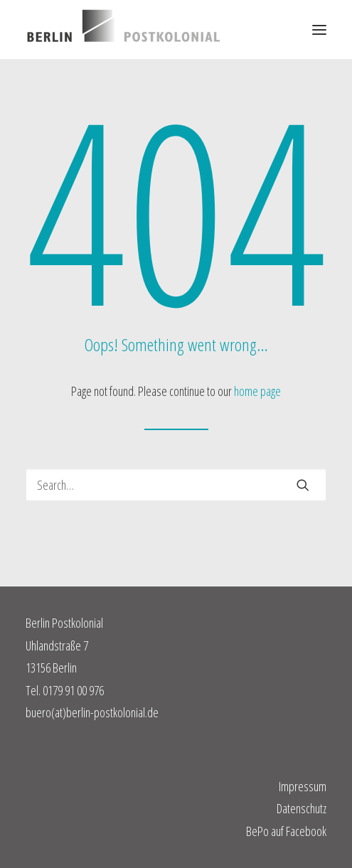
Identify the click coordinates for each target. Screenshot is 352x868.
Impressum (303, 786)
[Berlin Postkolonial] (123, 30)
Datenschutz (302, 808)
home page (257, 391)
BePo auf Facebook (286, 831)
